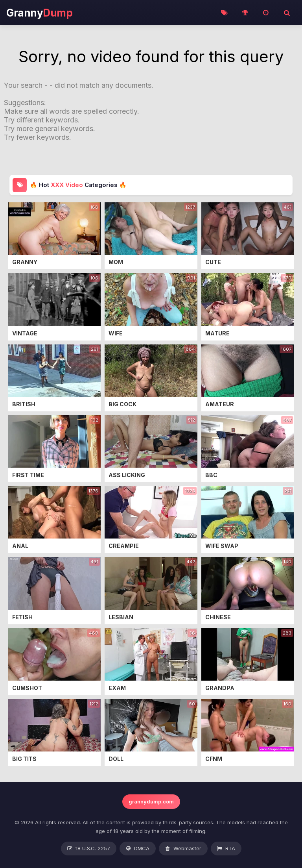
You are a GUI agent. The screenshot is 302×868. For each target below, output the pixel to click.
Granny (39, 13)
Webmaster (183, 849)
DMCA (138, 849)
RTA (226, 849)
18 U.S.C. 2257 (89, 849)
